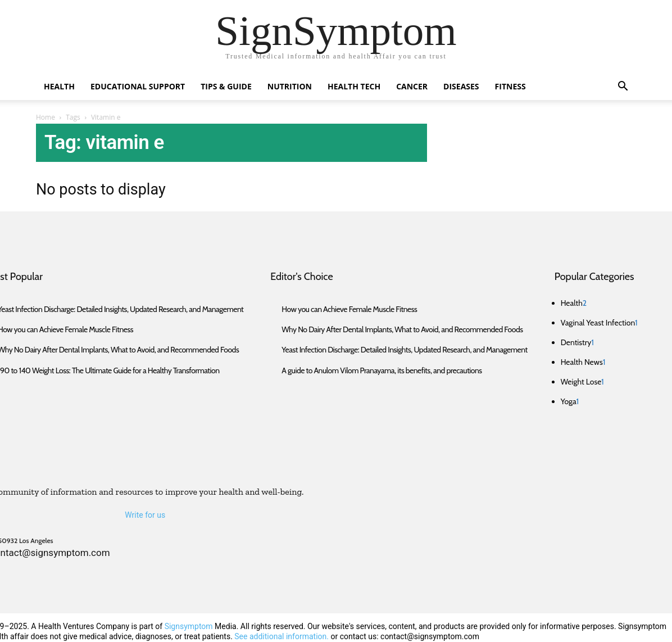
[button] (623, 87)
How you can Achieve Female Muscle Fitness (349, 309)
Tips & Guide (226, 86)
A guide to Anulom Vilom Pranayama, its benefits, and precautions (382, 370)
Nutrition (290, 86)
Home (46, 117)
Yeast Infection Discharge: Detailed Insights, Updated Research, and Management (404, 350)
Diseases (461, 86)
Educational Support (138, 86)
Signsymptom (189, 626)
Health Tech (354, 86)
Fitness (510, 86)
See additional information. (281, 636)
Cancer (412, 86)
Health (59, 86)
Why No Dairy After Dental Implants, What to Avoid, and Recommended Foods (402, 329)
